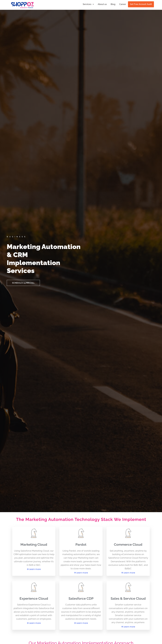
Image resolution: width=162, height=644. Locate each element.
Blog (113, 4)
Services (88, 4)
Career (123, 4)
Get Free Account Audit (141, 4)
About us (102, 4)
